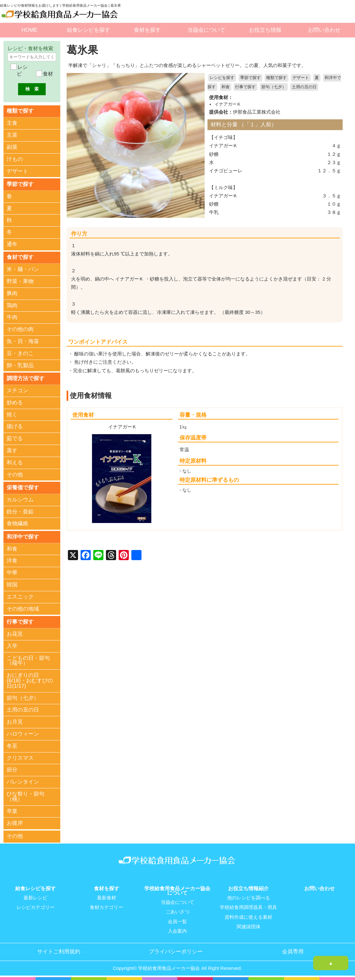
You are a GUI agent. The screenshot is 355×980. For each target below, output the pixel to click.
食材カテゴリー (106, 908)
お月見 (15, 722)
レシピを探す (222, 78)
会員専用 (293, 952)
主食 (12, 123)
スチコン (17, 391)
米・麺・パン (23, 270)
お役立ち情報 (265, 30)
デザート (301, 78)
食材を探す (147, 30)
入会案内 (177, 931)
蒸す (12, 451)
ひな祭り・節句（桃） (26, 797)
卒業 (12, 812)
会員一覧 (177, 922)
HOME (30, 30)
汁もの (15, 159)
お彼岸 (15, 824)
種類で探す (276, 78)
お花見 (15, 635)
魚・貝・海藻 (23, 342)
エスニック (20, 597)
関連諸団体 (249, 927)
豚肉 (12, 294)
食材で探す (20, 257)
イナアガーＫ (228, 104)
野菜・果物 (20, 282)
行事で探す (245, 87)
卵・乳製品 (20, 366)
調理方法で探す (26, 378)
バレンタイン (23, 782)
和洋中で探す (23, 537)
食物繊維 (17, 524)
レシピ (22, 71)
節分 (12, 771)
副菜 (12, 147)
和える (15, 463)
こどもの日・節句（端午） (28, 661)
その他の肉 (20, 330)
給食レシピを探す (89, 30)
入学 (12, 647)
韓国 (12, 585)
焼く (12, 415)
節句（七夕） (274, 87)
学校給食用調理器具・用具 (248, 908)
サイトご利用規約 (59, 952)
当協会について (206, 30)
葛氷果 (83, 50)
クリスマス (20, 759)
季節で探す (250, 78)
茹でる (15, 439)
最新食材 (107, 898)
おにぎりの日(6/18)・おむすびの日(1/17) (30, 681)
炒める (15, 403)
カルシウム (20, 500)
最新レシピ (35, 898)
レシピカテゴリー (36, 908)
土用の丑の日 (304, 87)
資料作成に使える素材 (248, 917)
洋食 (12, 561)
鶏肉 (12, 306)
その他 (15, 475)
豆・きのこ (20, 354)
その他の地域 (23, 609)
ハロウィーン (23, 735)
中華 (12, 573)
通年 (12, 245)
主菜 (12, 135)
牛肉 (12, 318)
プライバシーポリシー (176, 952)
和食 (226, 87)
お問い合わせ (324, 30)
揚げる (15, 427)
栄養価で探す (23, 488)
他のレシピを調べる (249, 898)
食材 (47, 74)
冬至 (12, 747)
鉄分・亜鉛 (20, 512)
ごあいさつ (178, 912)
